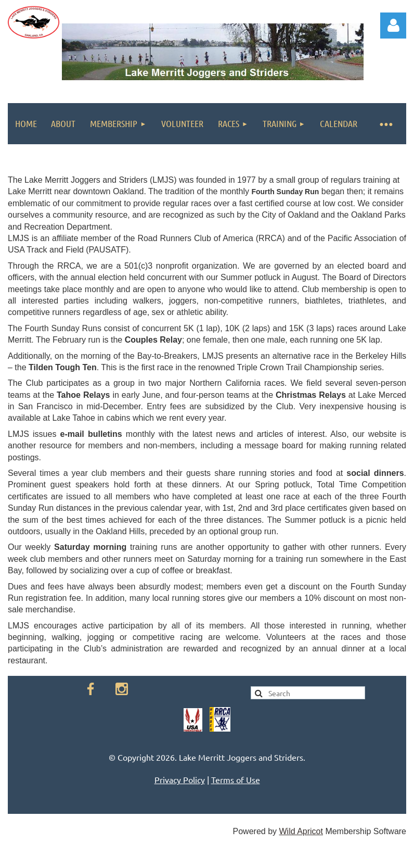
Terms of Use (236, 779)
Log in (393, 26)
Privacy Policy (180, 779)
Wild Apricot (301, 831)
